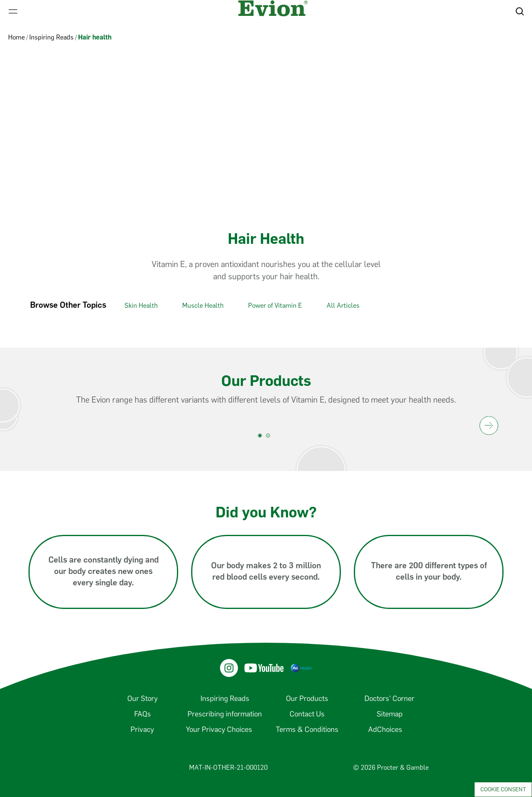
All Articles (343, 305)
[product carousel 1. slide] (262, 438)
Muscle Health (203, 305)
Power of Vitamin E (275, 305)
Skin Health (141, 305)
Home (16, 37)
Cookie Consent (503, 789)
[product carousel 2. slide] (270, 438)
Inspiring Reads (51, 37)
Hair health (95, 37)
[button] (520, 11)
